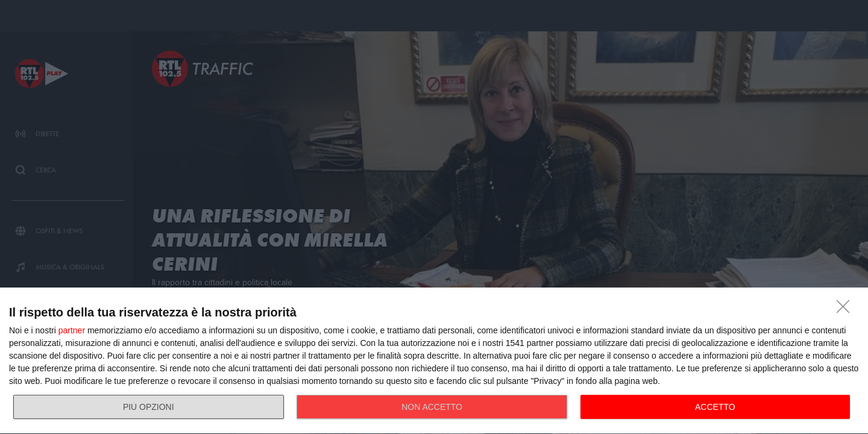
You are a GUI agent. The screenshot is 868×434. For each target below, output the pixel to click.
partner (72, 330)
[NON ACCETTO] (846, 310)
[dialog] (434, 361)
